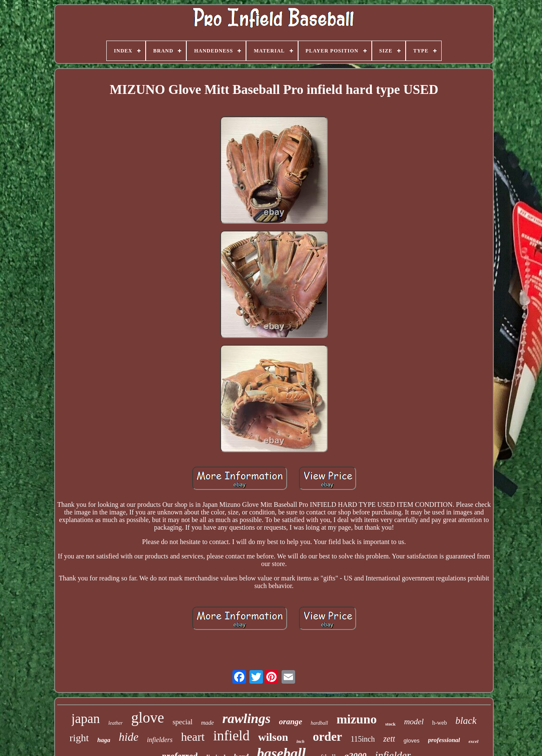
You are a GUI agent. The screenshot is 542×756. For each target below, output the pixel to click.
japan (86, 719)
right (79, 738)
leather (116, 723)
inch (300, 741)
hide (129, 737)
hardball (319, 723)
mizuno (357, 719)
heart (193, 737)
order (328, 737)
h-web (440, 723)
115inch (363, 739)
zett (389, 739)
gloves (412, 741)
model (414, 722)
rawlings (246, 718)
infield (231, 736)
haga (104, 740)
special (183, 722)
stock (390, 724)
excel (473, 741)
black (466, 721)
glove (148, 718)
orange (291, 722)
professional (444, 740)
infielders (160, 740)
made (207, 723)
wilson (273, 737)
